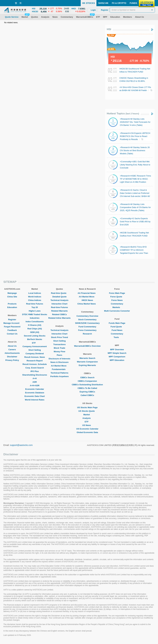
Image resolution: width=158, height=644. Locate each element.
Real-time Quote (60, 293)
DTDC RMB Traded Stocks (35, 314)
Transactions (59, 344)
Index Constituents (35, 322)
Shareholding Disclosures (35, 375)
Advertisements (12, 353)
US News (87, 425)
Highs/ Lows (35, 311)
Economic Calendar (35, 389)
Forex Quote (117, 297)
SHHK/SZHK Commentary (87, 323)
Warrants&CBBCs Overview (87, 346)
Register (12, 320)
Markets (117, 307)
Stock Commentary (87, 320)
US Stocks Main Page (87, 407)
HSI (109, 29)
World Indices (35, 297)
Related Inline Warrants (59, 318)
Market (87, 415)
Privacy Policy (12, 360)
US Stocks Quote (87, 411)
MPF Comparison (117, 357)
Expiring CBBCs (87, 392)
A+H (35, 378)
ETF (35, 343)
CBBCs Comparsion (87, 381)
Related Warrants (59, 311)
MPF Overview (117, 350)
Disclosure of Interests (59, 359)
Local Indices (35, 293)
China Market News (87, 304)
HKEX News (87, 300)
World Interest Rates (35, 400)
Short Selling (35, 350)
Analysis (87, 418)
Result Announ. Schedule (35, 364)
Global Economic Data (87, 432)
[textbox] (132, 10)
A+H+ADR (35, 386)
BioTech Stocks (35, 339)
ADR (35, 382)
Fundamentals (59, 369)
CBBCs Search (87, 377)
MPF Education (117, 360)
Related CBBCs (59, 314)
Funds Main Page (117, 323)
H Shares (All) (35, 325)
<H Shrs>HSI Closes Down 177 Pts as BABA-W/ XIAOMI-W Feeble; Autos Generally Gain (135, 90)
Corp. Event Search (35, 368)
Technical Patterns (59, 373)
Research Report (35, 361)
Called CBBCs (87, 395)
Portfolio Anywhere (59, 376)
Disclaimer (12, 357)
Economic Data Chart (35, 396)
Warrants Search (87, 358)
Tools (117, 337)
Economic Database (35, 393)
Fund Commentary (87, 327)
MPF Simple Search (117, 353)
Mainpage (12, 293)
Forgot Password (12, 327)
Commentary (117, 304)
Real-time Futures (35, 304)
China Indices (35, 300)
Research (87, 334)
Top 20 (35, 307)
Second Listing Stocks (35, 336)
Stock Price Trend (59, 337)
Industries (35, 318)
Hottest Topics (123, 114)
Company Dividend (35, 354)
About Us (12, 346)
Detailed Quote (59, 297)
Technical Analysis (60, 300)
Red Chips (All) (35, 329)
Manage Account (12, 323)
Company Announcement (35, 346)
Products (12, 304)
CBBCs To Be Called (87, 388)
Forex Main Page (117, 293)
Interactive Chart (59, 304)
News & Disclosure (59, 362)
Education (12, 307)
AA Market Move (59, 366)
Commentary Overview (87, 316)
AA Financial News (87, 293)
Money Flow (59, 352)
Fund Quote (117, 327)
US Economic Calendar (87, 429)
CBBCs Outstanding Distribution (87, 385)
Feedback (12, 330)
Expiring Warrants (87, 365)
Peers (59, 355)
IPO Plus (35, 371)
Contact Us (12, 334)
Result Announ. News (35, 357)
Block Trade (59, 348)
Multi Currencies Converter (117, 311)
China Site (12, 297)
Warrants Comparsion (87, 362)
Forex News (117, 300)
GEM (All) (35, 332)
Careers (12, 350)
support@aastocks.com (21, 445)
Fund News (117, 330)
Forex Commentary (87, 330)
